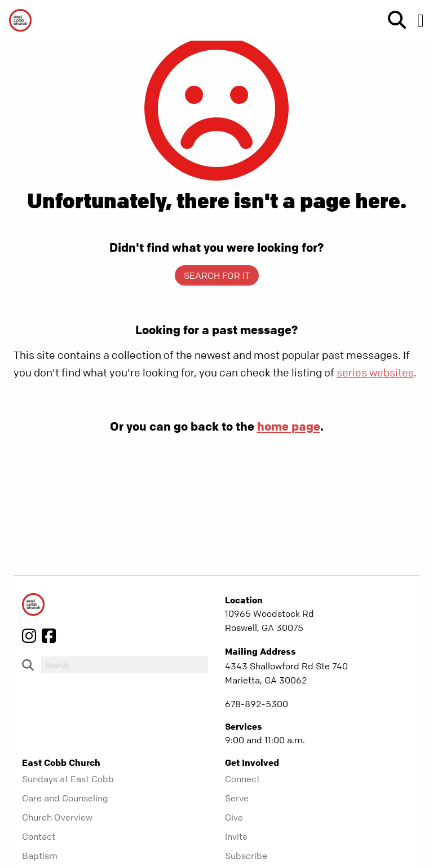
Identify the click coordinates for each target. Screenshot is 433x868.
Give (234, 817)
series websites (375, 373)
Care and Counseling (65, 798)
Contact (39, 836)
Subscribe (246, 856)
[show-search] (392, 20)
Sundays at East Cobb (68, 779)
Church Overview (57, 817)
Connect (242, 779)
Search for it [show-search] (217, 275)
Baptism (40, 856)
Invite (236, 836)
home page (289, 426)
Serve (237, 798)
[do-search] (125, 665)
